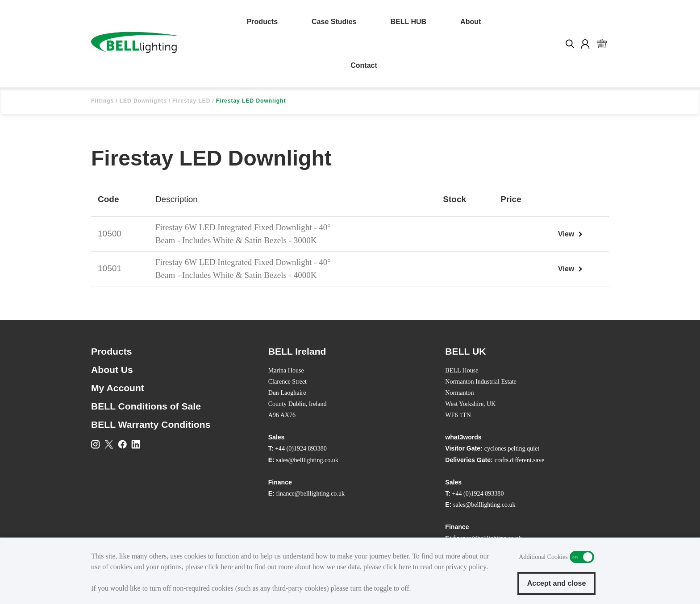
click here (219, 567)
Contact (364, 65)
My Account (118, 388)
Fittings (102, 101)
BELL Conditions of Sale (146, 406)
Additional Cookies (582, 557)
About (471, 22)
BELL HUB (409, 22)
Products (262, 22)
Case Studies (334, 22)
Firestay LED (191, 101)
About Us (112, 370)
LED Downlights (143, 101)
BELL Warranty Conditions (151, 424)
